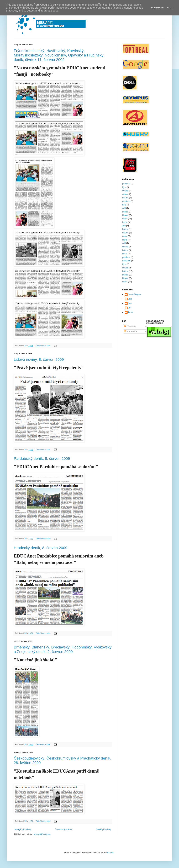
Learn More (158, 8)
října (124, 187)
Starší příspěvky (104, 829)
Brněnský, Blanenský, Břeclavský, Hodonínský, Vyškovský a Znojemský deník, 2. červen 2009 (63, 649)
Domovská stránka (64, 829)
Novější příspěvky (23, 829)
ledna (125, 222)
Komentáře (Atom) (42, 834)
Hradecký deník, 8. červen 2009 (41, 548)
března (125, 198)
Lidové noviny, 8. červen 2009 (39, 360)
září (124, 208)
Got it (170, 8)
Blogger (111, 853)
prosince (126, 184)
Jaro (130, 299)
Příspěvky (130, 326)
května (125, 229)
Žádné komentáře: (43, 346)
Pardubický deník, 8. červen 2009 (42, 459)
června (125, 191)
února (125, 219)
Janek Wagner (135, 294)
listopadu (126, 261)
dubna (125, 194)
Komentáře (130, 331)
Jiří (130, 308)
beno (131, 312)
